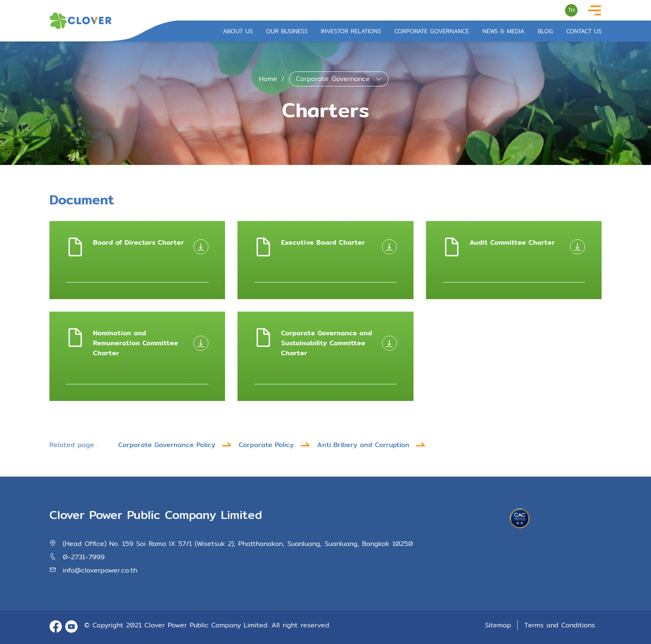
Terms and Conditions (560, 625)
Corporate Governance (432, 31)
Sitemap (499, 625)
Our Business (287, 31)
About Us (238, 31)
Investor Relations (351, 31)
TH (571, 10)
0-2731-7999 (84, 557)
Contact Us (584, 31)
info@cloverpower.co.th (100, 570)
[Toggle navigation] (595, 11)
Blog (545, 31)
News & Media (503, 31)
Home (268, 79)
